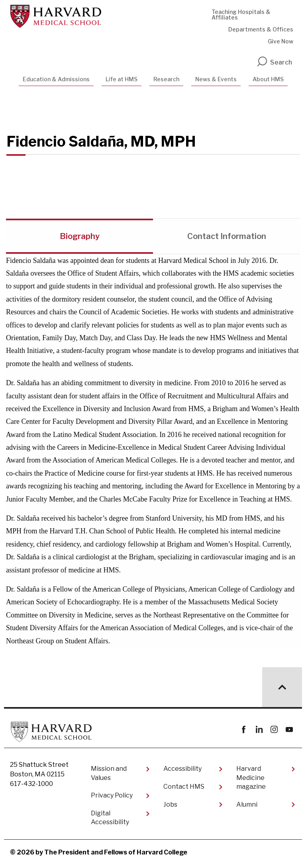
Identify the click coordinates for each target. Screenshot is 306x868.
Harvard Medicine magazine (251, 778)
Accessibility (182, 769)
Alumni (247, 804)
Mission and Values (109, 773)
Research (166, 79)
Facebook (244, 730)
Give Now (280, 41)
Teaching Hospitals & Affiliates (241, 15)
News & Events (216, 79)
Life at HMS (122, 79)
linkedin (259, 730)
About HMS (268, 79)
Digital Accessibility (110, 818)
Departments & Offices (261, 29)
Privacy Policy (112, 795)
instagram (274, 730)
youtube (289, 730)
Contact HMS (184, 787)
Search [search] (274, 62)
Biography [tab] (80, 236)
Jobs (170, 804)
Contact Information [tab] (227, 236)
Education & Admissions (56, 79)
